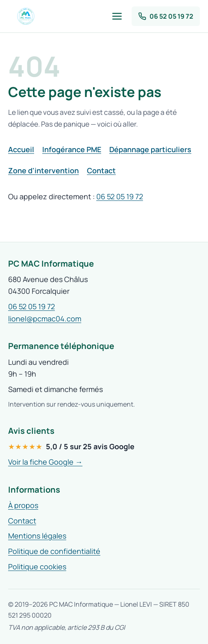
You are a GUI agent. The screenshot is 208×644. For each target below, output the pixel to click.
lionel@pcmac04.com (45, 319)
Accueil (21, 149)
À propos (23, 505)
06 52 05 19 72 (120, 196)
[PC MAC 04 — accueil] (26, 16)
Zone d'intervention (43, 170)
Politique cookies (37, 566)
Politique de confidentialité (54, 551)
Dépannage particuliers (150, 149)
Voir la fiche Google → (45, 462)
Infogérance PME (72, 149)
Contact (101, 170)
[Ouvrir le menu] (117, 16)
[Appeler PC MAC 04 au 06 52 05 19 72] (166, 16)
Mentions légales (37, 536)
